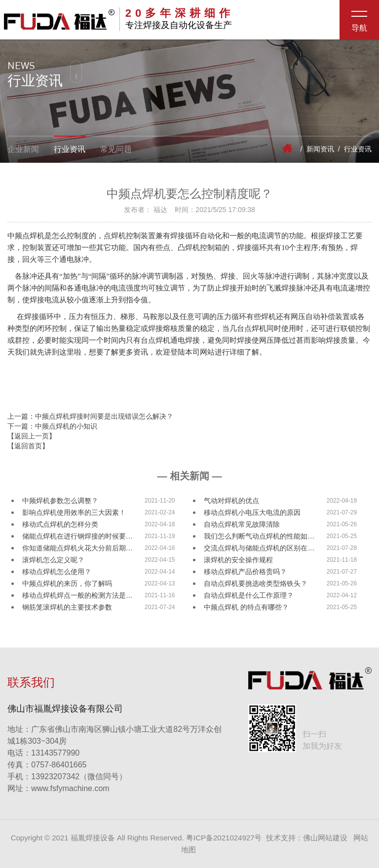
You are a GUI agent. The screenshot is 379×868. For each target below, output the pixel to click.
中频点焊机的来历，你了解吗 (67, 583)
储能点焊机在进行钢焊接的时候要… (77, 536)
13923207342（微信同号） (79, 777)
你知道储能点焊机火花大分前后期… (77, 548)
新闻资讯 (320, 149)
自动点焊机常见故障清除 (242, 524)
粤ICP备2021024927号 (224, 838)
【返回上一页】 (32, 436)
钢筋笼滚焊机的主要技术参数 (67, 607)
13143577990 (43, 753)
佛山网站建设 (325, 838)
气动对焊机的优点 (231, 501)
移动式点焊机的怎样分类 (60, 524)
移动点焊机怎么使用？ (57, 572)
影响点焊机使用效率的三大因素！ (74, 512)
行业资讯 (70, 149)
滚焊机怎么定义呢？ (53, 560)
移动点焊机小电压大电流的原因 (252, 512)
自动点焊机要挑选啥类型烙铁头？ (256, 583)
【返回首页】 (28, 446)
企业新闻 (23, 149)
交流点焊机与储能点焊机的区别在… (259, 548)
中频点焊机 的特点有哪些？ (246, 607)
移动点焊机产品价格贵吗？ (245, 572)
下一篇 (52, 426)
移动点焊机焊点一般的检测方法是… (77, 595)
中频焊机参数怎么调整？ (60, 501)
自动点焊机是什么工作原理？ (249, 595)
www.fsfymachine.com (58, 788)
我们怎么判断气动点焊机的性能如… (259, 536)
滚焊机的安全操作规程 (238, 560)
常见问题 (116, 149)
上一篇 (90, 416)
